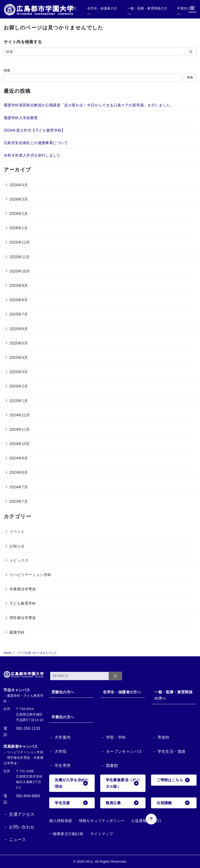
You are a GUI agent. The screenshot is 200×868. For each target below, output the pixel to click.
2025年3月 (19, 372)
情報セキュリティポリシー (102, 821)
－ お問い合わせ (19, 827)
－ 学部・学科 (113, 737)
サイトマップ (102, 834)
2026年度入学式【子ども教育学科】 (35, 130)
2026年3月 (19, 199)
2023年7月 (19, 501)
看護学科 (17, 632)
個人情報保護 (61, 821)
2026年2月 (19, 214)
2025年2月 (19, 386)
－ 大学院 (58, 752)
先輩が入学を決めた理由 (72, 783)
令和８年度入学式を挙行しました (32, 155)
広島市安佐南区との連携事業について (36, 143)
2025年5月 (19, 343)
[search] (191, 52)
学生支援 (71, 803)
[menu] (192, 9)
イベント (17, 532)
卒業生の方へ (63, 717)
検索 (7, 70)
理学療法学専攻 (23, 618)
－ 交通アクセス (19, 814)
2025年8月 (19, 300)
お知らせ (17, 546)
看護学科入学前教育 (21, 118)
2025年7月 (19, 314)
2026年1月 (19, 228)
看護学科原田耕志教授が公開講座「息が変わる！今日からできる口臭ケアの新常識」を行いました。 (89, 105)
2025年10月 (20, 271)
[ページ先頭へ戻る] (151, 819)
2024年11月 (20, 429)
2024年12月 (20, 415)
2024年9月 (19, 458)
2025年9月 (19, 286)
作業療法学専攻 (23, 589)
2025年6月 (19, 329)
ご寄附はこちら (173, 780)
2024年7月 (19, 487)
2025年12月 (20, 242)
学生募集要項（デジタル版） (123, 783)
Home (8, 653)
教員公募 (122, 803)
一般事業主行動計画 (66, 834)
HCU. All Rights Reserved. (106, 862)
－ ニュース (15, 840)
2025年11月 (20, 257)
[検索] (100, 52)
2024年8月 (19, 473)
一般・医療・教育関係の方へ (173, 695)
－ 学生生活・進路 (169, 752)
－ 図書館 (109, 766)
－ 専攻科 (161, 737)
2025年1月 (19, 401)
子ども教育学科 (23, 603)
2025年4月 (19, 358)
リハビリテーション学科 (30, 575)
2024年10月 (20, 444)
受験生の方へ (63, 692)
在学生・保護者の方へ (122, 692)
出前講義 (173, 803)
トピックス (19, 560)
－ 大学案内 (60, 737)
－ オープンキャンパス (121, 752)
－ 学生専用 (60, 766)
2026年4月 (19, 185)
